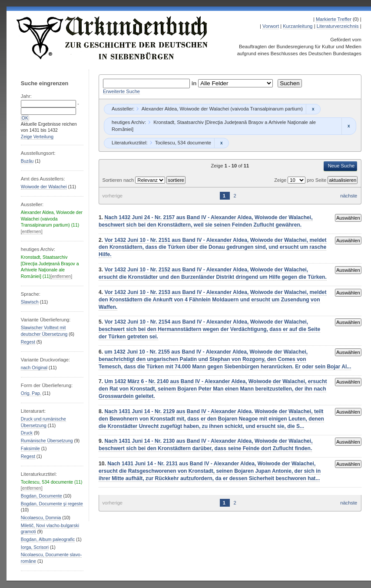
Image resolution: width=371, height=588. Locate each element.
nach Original (34, 368)
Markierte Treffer (334, 19)
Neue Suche (341, 166)
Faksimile (30, 449)
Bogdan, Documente (41, 496)
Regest (28, 342)
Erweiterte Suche (121, 91)
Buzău (27, 161)
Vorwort (271, 26)
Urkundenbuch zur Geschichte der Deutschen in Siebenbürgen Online (113, 38)
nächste (349, 196)
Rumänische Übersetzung (47, 441)
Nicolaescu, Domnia (41, 518)
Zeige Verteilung (37, 137)
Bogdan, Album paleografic (48, 540)
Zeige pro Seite (301, 180)
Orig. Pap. (31, 393)
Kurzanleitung (298, 26)
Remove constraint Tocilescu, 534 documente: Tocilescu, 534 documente (221, 143)
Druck (27, 433)
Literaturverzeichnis (338, 26)
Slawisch (30, 302)
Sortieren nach (119, 180)
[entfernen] (32, 232)
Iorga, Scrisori (35, 547)
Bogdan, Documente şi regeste (52, 504)
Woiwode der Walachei (44, 187)
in (195, 83)
